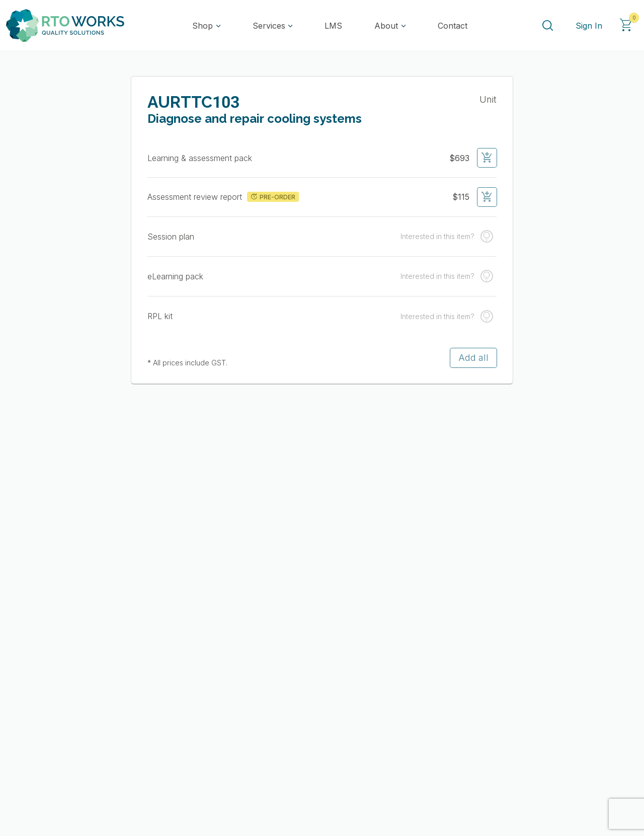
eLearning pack (175, 276)
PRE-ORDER (272, 197)
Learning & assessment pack (201, 158)
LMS (333, 26)
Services (269, 26)
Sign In (589, 26)
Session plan (171, 237)
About (386, 26)
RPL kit (160, 316)
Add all (473, 358)
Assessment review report (196, 197)
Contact (453, 26)
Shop (203, 26)
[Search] (547, 26)
